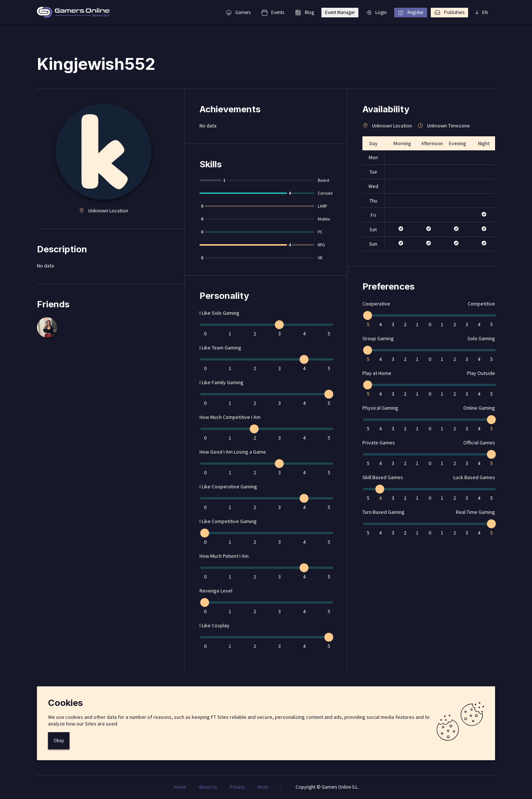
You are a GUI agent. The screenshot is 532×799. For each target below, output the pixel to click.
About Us (208, 787)
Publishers (449, 12)
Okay (59, 740)
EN (482, 12)
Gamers (238, 12)
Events (273, 13)
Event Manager (340, 12)
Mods (263, 787)
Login (376, 12)
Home (180, 787)
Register (411, 12)
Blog (305, 12)
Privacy (237, 787)
